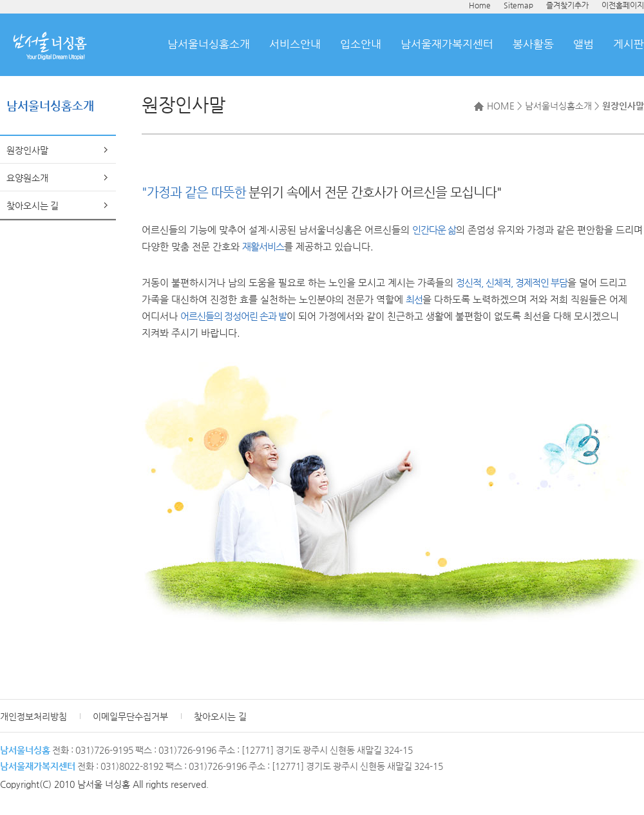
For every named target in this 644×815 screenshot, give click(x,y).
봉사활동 (533, 44)
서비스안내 (295, 44)
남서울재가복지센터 (447, 44)
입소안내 (361, 44)
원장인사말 (27, 150)
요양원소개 (27, 178)
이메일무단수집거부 (130, 716)
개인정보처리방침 (33, 716)
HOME (494, 106)
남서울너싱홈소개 (209, 44)
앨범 (583, 44)
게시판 (629, 44)
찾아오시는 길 (33, 206)
